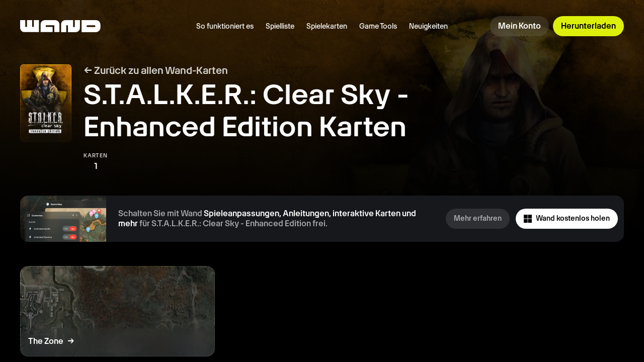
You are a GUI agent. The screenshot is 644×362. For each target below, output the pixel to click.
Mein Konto (519, 26)
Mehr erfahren (478, 218)
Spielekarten (327, 26)
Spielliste (280, 26)
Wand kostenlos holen (567, 218)
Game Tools (378, 26)
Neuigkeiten (428, 26)
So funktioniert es (225, 26)
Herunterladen (588, 26)
